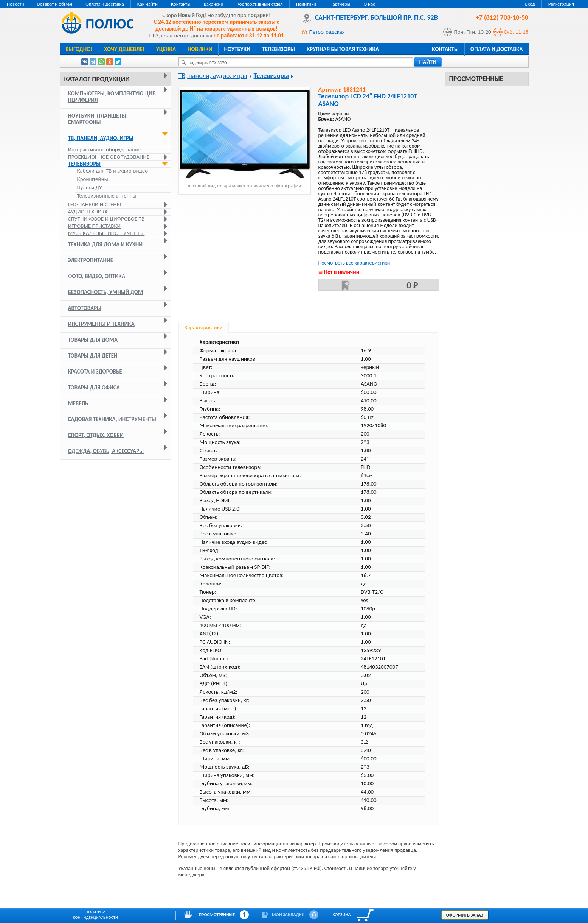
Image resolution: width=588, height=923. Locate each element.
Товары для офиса (94, 388)
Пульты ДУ (90, 188)
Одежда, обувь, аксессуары (106, 451)
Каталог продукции (97, 79)
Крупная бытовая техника (343, 49)
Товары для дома (93, 340)
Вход (530, 4)
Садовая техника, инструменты (112, 419)
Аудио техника (88, 212)
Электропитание (91, 260)
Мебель (78, 403)
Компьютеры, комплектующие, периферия (112, 97)
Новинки (200, 49)
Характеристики (204, 327)
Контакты (181, 4)
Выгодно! (79, 49)
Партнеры (340, 4)
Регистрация (561, 4)
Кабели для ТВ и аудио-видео (113, 171)
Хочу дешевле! (124, 49)
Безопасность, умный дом (106, 292)
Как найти (147, 4)
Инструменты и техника (101, 324)
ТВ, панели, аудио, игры (101, 138)
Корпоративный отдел (260, 4)
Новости (16, 4)
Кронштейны (93, 179)
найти (428, 62)
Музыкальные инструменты (106, 233)
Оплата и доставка (105, 4)
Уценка (166, 49)
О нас (369, 4)
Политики (306, 4)
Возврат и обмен (55, 4)
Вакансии (214, 4)
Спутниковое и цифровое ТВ (106, 219)
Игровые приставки (95, 226)
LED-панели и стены (95, 204)
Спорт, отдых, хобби (96, 435)
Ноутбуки (237, 49)
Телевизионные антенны (107, 196)
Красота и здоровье (95, 372)
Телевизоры (278, 49)
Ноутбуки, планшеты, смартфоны (98, 119)
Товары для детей (93, 356)
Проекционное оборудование (109, 157)
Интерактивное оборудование (105, 149)
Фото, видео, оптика (97, 276)
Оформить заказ (465, 915)
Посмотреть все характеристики (354, 263)
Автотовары (85, 308)
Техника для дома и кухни (105, 244)
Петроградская (327, 32)
